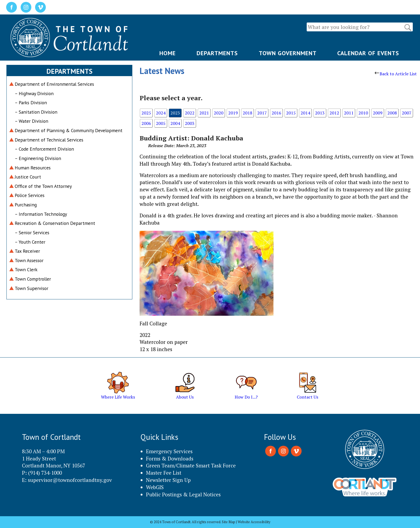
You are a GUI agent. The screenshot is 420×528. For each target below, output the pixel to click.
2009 (378, 113)
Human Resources (33, 168)
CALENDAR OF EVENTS (368, 53)
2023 (175, 113)
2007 (407, 113)
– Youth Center (30, 242)
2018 (247, 113)
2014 (305, 113)
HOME (168, 53)
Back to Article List (396, 74)
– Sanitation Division (36, 112)
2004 (175, 123)
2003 (190, 123)
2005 (161, 123)
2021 (204, 113)
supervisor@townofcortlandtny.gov (70, 480)
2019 (233, 113)
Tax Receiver (27, 251)
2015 (291, 113)
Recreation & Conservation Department (55, 223)
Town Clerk (26, 269)
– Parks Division (31, 103)
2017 (262, 113)
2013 (320, 113)
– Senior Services (32, 233)
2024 (161, 113)
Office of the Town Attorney (43, 186)
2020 (219, 113)
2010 (363, 113)
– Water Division (31, 121)
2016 (276, 113)
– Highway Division (34, 93)
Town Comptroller (33, 279)
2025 (146, 113)
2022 (190, 113)
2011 (349, 113)
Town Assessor (29, 260)
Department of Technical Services (49, 140)
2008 (392, 113)
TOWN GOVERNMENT (288, 53)
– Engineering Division (38, 158)
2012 (334, 113)
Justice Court (28, 177)
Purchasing (26, 205)
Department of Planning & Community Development (69, 130)
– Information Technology (41, 214)
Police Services (30, 195)
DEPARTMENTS (217, 53)
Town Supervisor (31, 288)
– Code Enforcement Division (44, 149)
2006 (146, 123)
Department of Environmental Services (54, 84)
